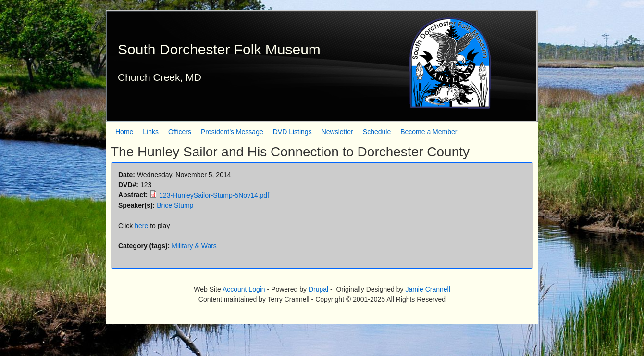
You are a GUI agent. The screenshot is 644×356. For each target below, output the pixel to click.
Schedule (377, 132)
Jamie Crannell (427, 289)
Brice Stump (175, 205)
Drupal (318, 289)
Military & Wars (194, 246)
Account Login (244, 289)
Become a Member (429, 132)
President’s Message (232, 132)
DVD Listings (292, 132)
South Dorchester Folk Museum (219, 49)
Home (124, 132)
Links (151, 132)
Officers (180, 132)
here (141, 226)
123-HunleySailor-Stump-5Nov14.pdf (214, 195)
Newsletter (337, 132)
